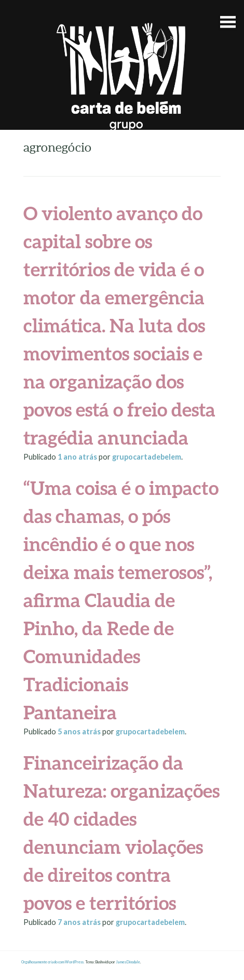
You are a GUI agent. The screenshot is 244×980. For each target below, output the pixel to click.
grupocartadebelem (147, 457)
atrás (78, 457)
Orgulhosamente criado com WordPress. (53, 962)
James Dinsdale (128, 962)
